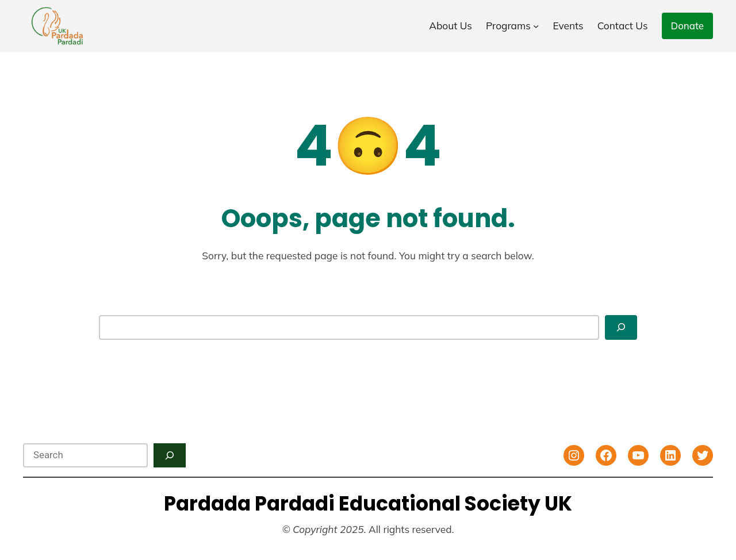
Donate (687, 26)
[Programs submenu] (536, 26)
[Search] (621, 327)
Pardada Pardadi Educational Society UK (368, 504)
